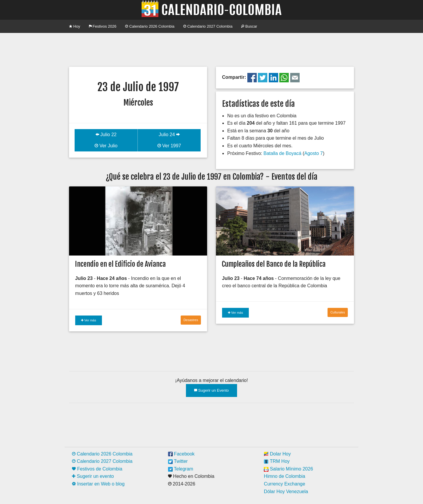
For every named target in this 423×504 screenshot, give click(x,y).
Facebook (181, 454)
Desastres (191, 320)
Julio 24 (169, 135)
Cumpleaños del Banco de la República (274, 264)
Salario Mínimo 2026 (288, 469)
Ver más (89, 320)
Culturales (338, 312)
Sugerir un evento (93, 476)
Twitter (178, 461)
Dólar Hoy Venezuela (286, 492)
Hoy (75, 26)
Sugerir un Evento (211, 390)
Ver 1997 (169, 146)
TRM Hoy (277, 461)
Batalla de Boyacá (282, 153)
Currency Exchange (284, 484)
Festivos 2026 (103, 26)
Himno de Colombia (284, 476)
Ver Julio (106, 146)
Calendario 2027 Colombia (208, 26)
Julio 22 (106, 135)
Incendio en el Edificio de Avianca (120, 264)
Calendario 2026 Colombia (150, 26)
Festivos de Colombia (97, 469)
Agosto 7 (314, 153)
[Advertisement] (211, 49)
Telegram (181, 469)
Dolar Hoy (277, 454)
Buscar (249, 26)
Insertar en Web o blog (98, 484)
